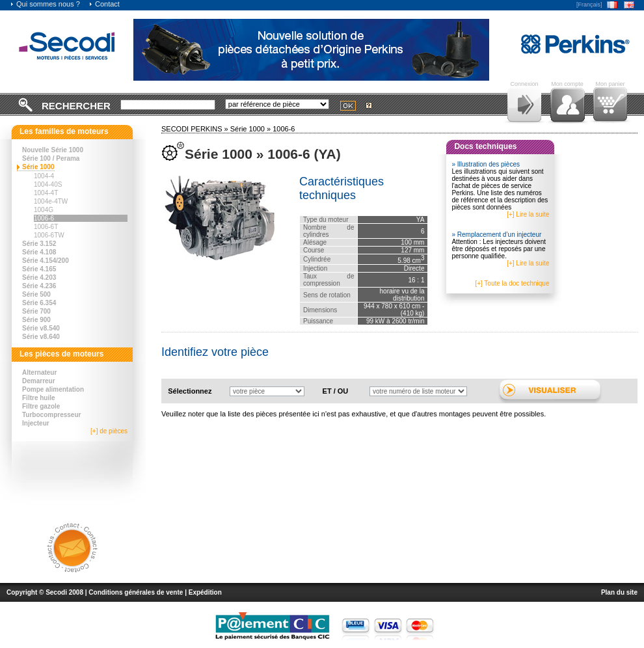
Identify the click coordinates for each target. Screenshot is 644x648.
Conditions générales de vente (136, 592)
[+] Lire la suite (528, 214)
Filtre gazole (41, 406)
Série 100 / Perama (51, 158)
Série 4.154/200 (46, 261)
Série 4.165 (39, 269)
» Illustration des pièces (486, 164)
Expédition (205, 592)
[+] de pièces (109, 431)
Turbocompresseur (51, 415)
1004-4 (44, 176)
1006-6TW (49, 235)
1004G (44, 210)
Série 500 (36, 294)
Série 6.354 (39, 303)
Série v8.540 (41, 328)
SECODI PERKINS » (196, 129)
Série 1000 (38, 167)
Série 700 (36, 311)
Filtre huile (39, 398)
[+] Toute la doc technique (512, 283)
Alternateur (39, 372)
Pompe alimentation (53, 389)
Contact (104, 4)
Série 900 (36, 320)
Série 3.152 (39, 244)
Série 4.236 (39, 286)
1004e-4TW (51, 201)
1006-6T (46, 227)
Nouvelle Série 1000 (53, 150)
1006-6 (44, 218)
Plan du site (619, 592)
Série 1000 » (251, 129)
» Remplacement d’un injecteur (496, 235)
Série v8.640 (41, 337)
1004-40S (48, 184)
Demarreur (39, 381)
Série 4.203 (39, 277)
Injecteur (36, 423)
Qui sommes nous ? (45, 4)
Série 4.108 (39, 252)
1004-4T (46, 193)
